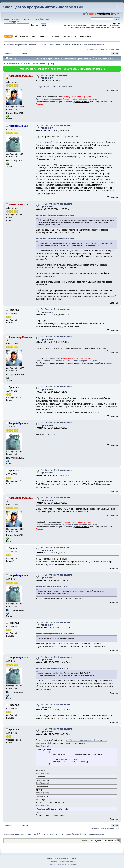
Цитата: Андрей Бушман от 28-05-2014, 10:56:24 (55, 215)
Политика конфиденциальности (63, 861)
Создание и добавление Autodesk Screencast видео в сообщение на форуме (66, 99)
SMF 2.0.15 (51, 859)
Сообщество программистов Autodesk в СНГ (44, 7)
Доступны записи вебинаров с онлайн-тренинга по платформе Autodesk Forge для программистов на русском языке (91, 26)
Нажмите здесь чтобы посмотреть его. (84, 69)
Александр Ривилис (21, 76)
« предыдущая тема (95, 49)
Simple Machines (73, 859)
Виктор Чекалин (18, 204)
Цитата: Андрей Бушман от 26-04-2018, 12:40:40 (55, 634)
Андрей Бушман (18, 126)
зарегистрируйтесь (12, 22)
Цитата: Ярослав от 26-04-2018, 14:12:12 (52, 668)
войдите (42, 19)
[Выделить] (44, 746)
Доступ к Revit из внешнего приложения (54, 87)
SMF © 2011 (62, 859)
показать (50, 435)
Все (19, 53)
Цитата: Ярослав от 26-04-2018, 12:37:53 (52, 586)
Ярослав (14, 310)
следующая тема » (112, 49)
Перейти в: (85, 841)
